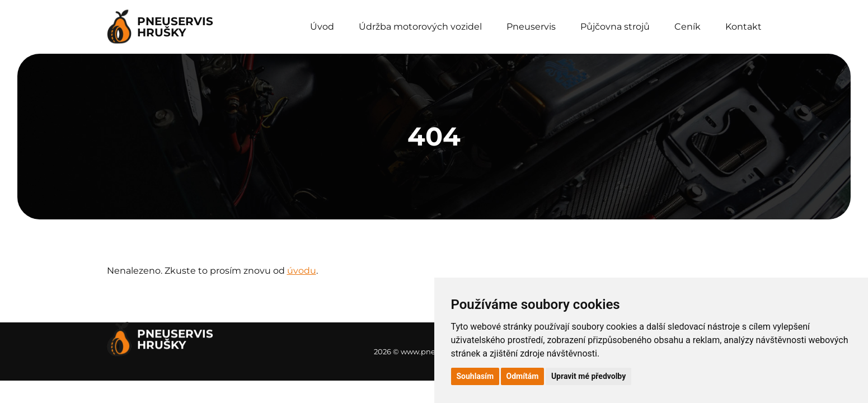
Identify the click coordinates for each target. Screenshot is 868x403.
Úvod (322, 27)
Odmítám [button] (523, 376)
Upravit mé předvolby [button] (588, 376)
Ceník (688, 27)
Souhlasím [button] (475, 376)
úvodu (302, 271)
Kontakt (743, 27)
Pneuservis (531, 27)
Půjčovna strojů (615, 27)
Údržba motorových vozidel (420, 27)
